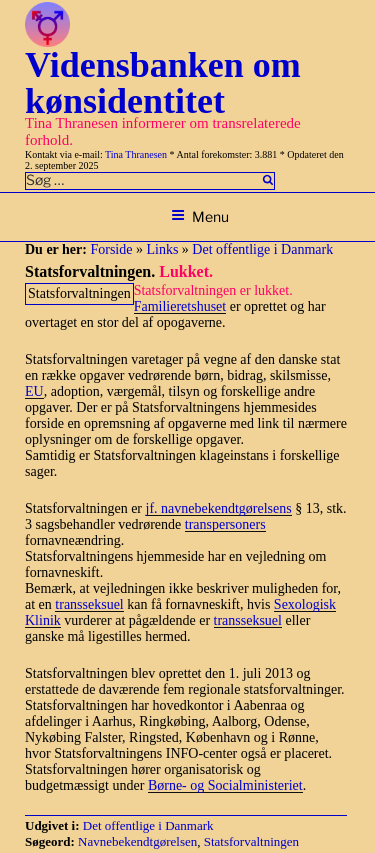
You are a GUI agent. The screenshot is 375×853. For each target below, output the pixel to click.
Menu (200, 216)
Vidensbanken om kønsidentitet (163, 83)
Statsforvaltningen (251, 841)
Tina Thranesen (136, 154)
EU (34, 391)
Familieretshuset (180, 306)
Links (162, 249)
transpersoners (225, 524)
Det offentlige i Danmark (262, 249)
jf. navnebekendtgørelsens (219, 508)
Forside (111, 249)
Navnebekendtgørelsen (137, 841)
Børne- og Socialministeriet (225, 785)
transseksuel (89, 604)
